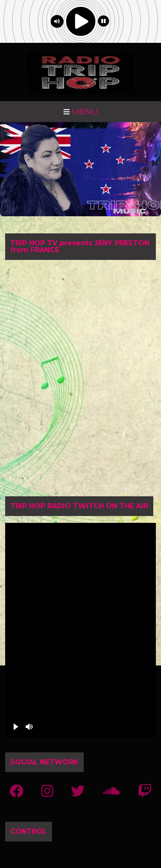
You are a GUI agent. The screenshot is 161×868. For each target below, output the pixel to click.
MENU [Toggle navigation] (81, 111)
